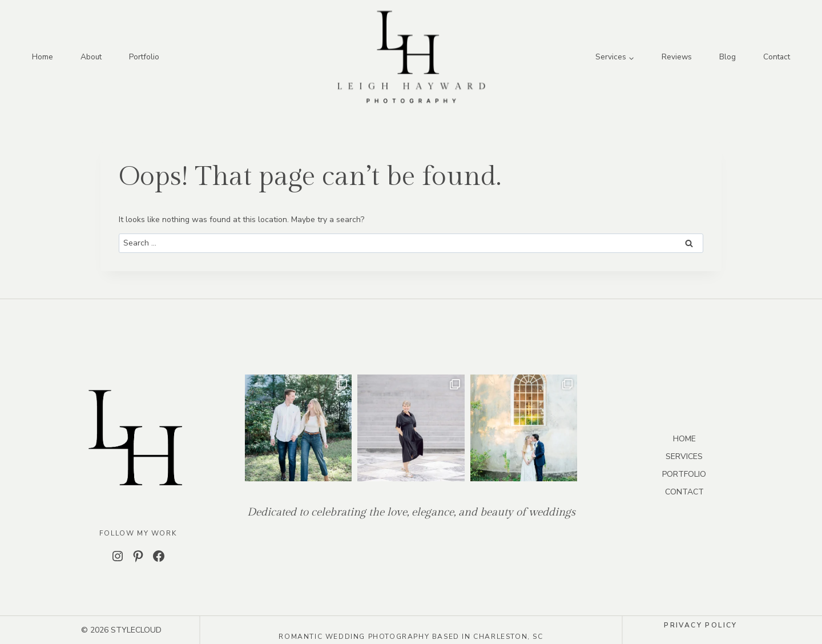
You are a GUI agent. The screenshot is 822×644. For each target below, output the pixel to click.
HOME (684, 439)
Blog (728, 57)
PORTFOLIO (684, 474)
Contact (777, 57)
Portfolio (144, 57)
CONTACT (684, 492)
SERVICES (684, 456)
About (91, 57)
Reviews (677, 57)
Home (43, 57)
